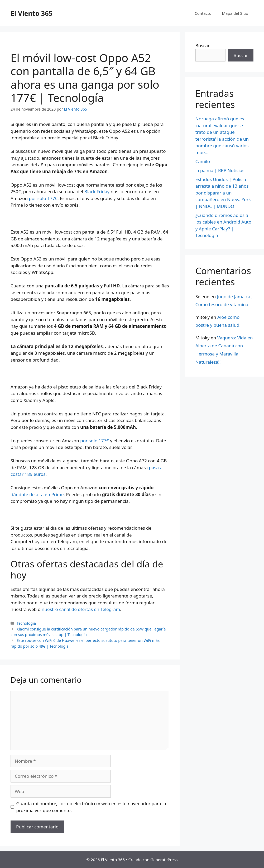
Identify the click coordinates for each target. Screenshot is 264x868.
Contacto (203, 13)
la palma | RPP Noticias (220, 170)
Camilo (203, 161)
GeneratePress (164, 860)
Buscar (203, 46)
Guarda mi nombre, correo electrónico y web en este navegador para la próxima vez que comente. (91, 807)
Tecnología (26, 623)
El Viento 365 (32, 13)
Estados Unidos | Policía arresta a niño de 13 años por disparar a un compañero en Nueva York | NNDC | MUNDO (223, 193)
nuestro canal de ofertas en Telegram (81, 609)
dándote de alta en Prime (37, 494)
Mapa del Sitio (235, 13)
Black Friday (97, 191)
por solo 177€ (43, 198)
